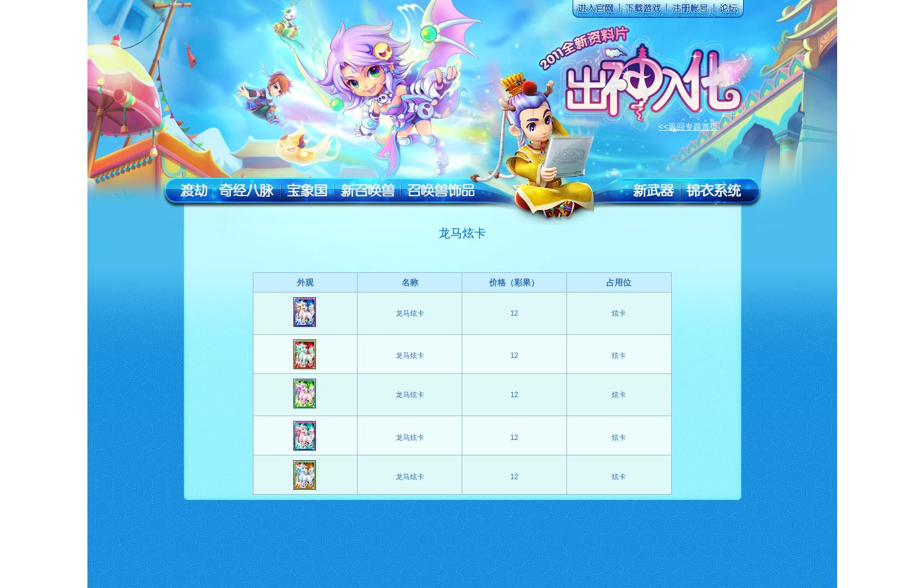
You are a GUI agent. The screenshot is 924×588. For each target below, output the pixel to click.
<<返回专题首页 (688, 127)
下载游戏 (641, 11)
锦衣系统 (714, 191)
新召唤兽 (368, 191)
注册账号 (689, 11)
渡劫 (193, 191)
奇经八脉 (247, 191)
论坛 (728, 11)
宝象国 (307, 191)
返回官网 (226, 39)
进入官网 (594, 11)
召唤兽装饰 (441, 191)
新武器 (653, 191)
